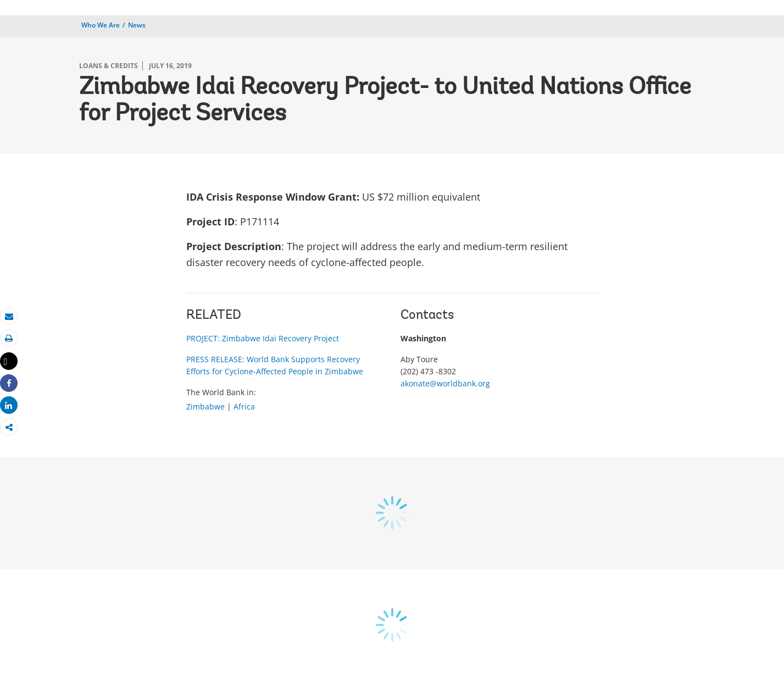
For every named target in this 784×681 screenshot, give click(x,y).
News (137, 25)
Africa (244, 406)
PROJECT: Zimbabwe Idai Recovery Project (263, 338)
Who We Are (101, 25)
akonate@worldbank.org (445, 383)
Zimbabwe (205, 406)
